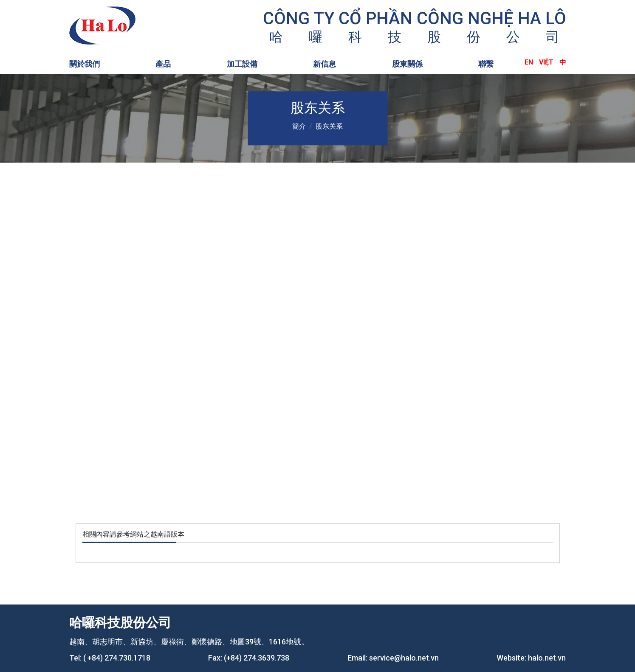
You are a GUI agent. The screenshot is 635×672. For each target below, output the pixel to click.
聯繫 (486, 64)
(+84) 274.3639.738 (257, 658)
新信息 (325, 64)
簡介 (299, 126)
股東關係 (407, 64)
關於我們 (85, 64)
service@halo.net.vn (404, 658)
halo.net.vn (547, 658)
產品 (163, 64)
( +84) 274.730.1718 (117, 658)
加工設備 (242, 64)
